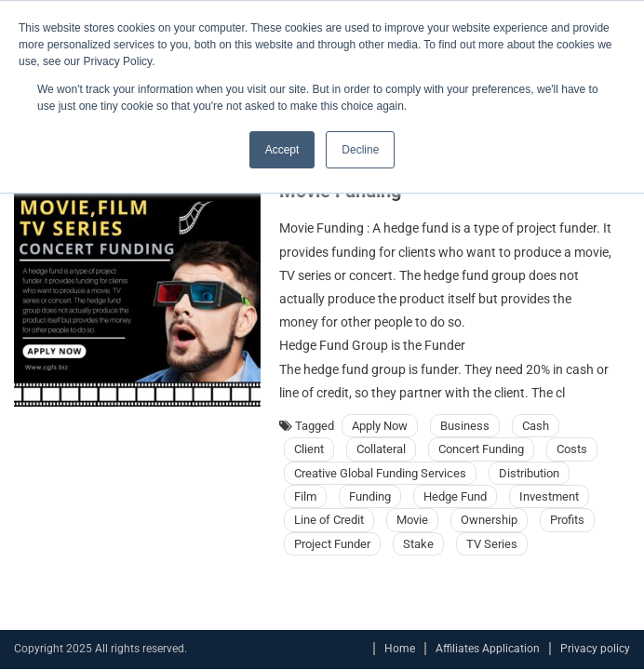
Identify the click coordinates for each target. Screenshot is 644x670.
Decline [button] (360, 150)
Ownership (489, 520)
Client (309, 449)
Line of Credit (329, 520)
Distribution (529, 473)
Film (305, 496)
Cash (536, 426)
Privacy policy (595, 649)
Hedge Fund (455, 496)
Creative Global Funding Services (380, 473)
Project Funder (332, 544)
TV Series (492, 544)
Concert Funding (481, 449)
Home (400, 649)
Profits (567, 520)
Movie (412, 520)
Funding (370, 496)
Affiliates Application (488, 649)
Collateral (381, 449)
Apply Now (380, 426)
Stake (418, 544)
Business (465, 426)
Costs (572, 449)
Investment (549, 496)
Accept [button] (282, 150)
